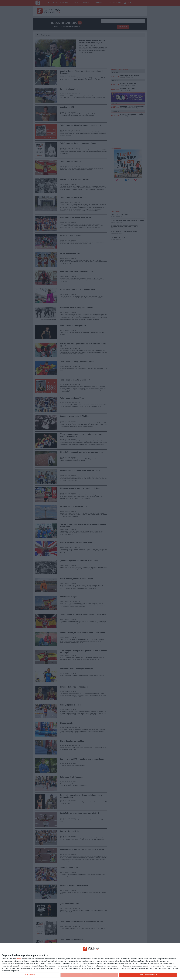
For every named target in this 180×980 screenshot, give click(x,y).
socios (19, 959)
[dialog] (90, 961)
